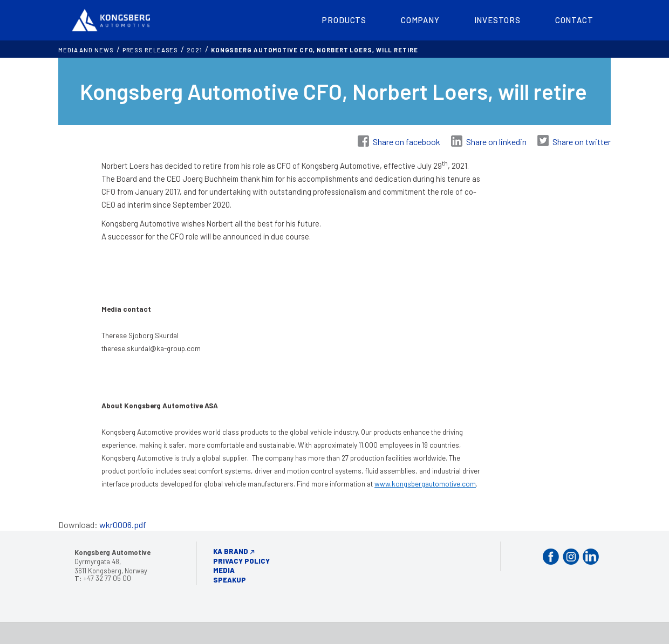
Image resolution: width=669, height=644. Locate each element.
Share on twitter (582, 142)
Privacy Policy (241, 561)
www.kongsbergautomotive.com (425, 484)
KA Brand (231, 551)
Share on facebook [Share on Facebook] (407, 142)
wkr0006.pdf (123, 525)
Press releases (151, 50)
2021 (194, 50)
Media (224, 570)
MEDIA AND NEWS (86, 50)
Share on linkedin (496, 142)
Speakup (230, 580)
